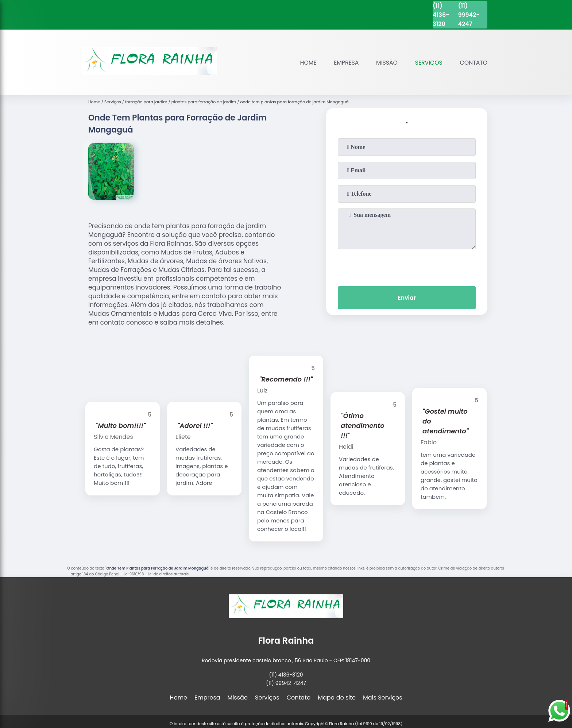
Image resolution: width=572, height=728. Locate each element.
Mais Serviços (383, 698)
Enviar (407, 298)
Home (306, 63)
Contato (473, 63)
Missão (386, 63)
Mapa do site (337, 698)
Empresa (345, 63)
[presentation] (407, 266)
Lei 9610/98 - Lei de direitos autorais (156, 574)
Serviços (428, 63)
